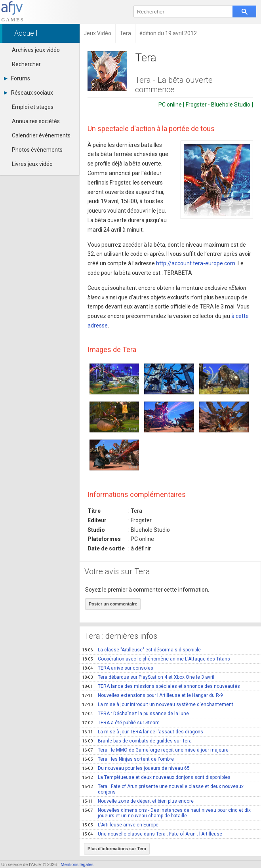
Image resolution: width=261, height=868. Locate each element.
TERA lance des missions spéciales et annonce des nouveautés (161, 686)
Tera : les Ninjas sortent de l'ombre (128, 759)
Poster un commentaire (113, 604)
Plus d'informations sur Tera (117, 849)
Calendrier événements (41, 135)
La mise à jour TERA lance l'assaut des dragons (143, 732)
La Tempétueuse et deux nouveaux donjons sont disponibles (156, 777)
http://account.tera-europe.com (196, 263)
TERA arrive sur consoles (118, 668)
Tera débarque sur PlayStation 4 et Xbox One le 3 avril (148, 677)
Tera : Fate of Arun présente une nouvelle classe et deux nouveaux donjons (163, 789)
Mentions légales (77, 864)
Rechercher (26, 64)
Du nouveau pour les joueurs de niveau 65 (136, 768)
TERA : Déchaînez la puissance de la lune (135, 714)
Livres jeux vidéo (32, 164)
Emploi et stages (33, 107)
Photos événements (37, 150)
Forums (17, 78)
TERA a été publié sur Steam (121, 723)
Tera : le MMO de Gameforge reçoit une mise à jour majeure (155, 750)
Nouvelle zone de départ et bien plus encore (138, 801)
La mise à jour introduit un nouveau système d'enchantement (158, 704)
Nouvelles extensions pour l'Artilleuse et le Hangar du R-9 (152, 695)
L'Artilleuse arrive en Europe (120, 825)
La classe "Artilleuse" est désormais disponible (141, 650)
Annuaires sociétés (36, 121)
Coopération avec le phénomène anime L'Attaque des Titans (156, 659)
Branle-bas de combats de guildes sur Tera (137, 741)
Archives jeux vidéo (36, 50)
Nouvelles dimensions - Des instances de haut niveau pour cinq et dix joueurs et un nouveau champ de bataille (166, 813)
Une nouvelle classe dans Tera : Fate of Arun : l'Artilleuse (152, 834)
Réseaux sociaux (29, 93)
